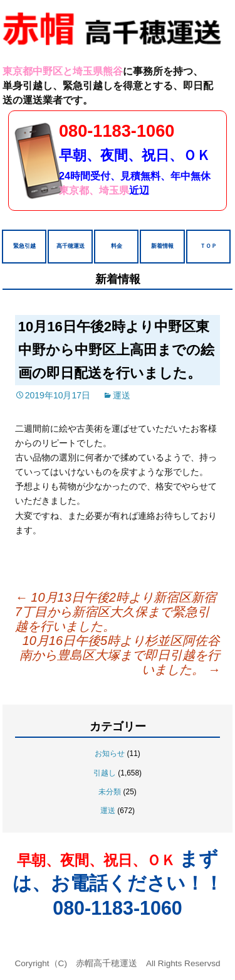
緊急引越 (24, 246)
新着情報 (162, 246)
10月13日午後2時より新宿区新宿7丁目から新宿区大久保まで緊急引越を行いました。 (116, 612)
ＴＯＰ (208, 246)
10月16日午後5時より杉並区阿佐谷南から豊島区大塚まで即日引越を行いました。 (120, 655)
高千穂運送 (70, 246)
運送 (122, 395)
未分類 (110, 792)
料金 (117, 246)
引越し (105, 773)
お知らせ (110, 754)
